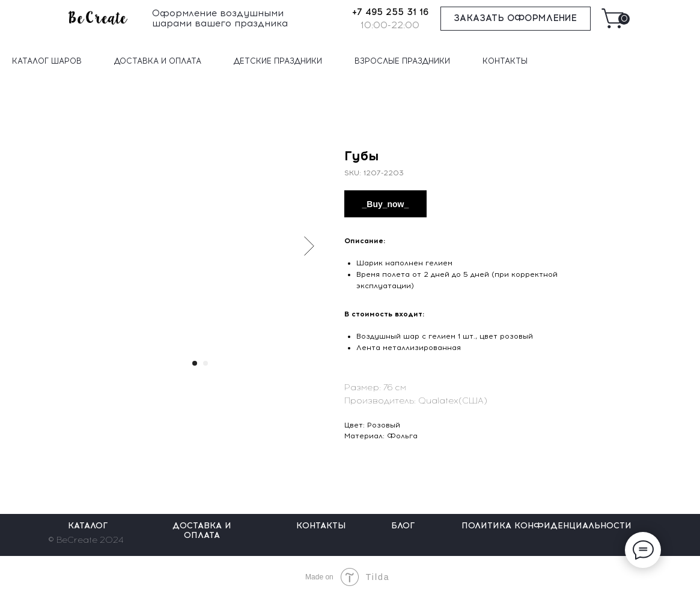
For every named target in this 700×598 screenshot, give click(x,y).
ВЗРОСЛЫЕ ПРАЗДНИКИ (402, 61)
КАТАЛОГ (88, 526)
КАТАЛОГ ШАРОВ (47, 61)
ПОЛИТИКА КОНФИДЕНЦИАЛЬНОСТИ (546, 526)
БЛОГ (403, 526)
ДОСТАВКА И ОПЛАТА (158, 61)
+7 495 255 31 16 (390, 12)
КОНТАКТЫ (505, 61)
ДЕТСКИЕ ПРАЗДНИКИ (278, 61)
